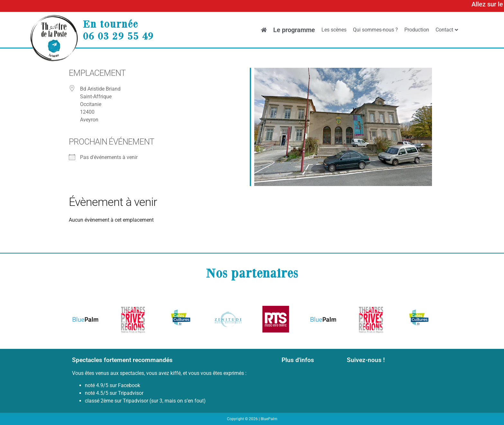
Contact (447, 30)
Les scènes (334, 30)
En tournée (111, 24)
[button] (79, 320)
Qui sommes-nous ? (375, 30)
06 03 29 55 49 (118, 36)
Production (417, 30)
